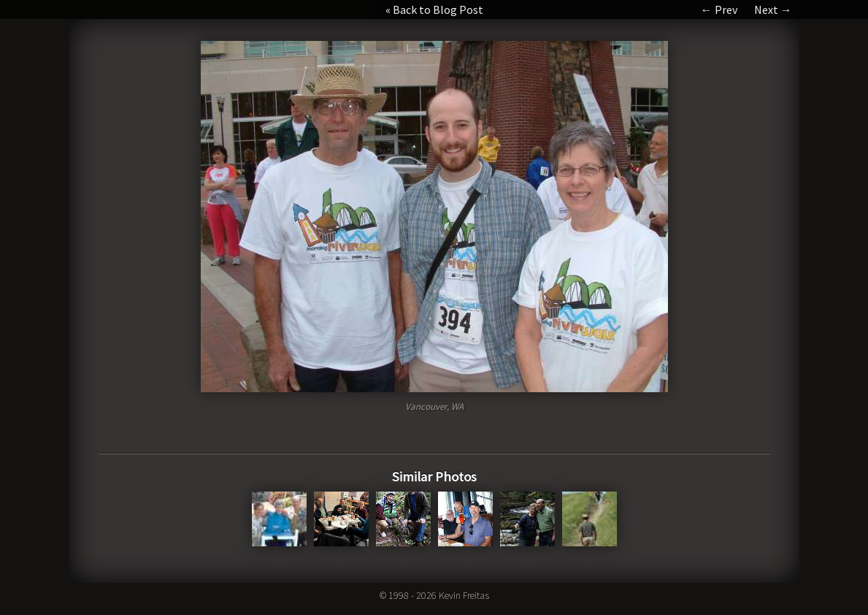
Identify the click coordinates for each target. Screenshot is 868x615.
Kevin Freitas (464, 595)
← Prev (719, 9)
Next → (773, 9)
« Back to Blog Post (434, 9)
